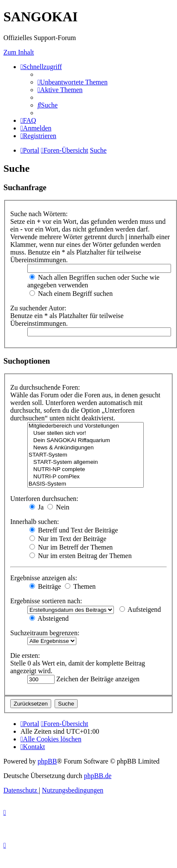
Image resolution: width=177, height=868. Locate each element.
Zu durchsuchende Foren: (45, 387)
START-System (86, 455)
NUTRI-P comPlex (86, 477)
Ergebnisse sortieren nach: (46, 601)
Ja (36, 507)
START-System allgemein (86, 462)
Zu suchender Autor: (38, 308)
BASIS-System (86, 484)
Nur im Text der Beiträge (68, 539)
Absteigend (49, 618)
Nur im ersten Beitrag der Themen (81, 556)
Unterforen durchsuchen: (44, 499)
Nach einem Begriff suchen (71, 294)
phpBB (47, 761)
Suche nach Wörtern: (39, 214)
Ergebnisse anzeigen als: (44, 578)
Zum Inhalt (19, 52)
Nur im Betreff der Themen (71, 547)
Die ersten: (25, 655)
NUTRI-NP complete (86, 470)
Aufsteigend (140, 609)
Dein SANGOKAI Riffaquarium (86, 441)
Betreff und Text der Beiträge (74, 530)
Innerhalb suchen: (35, 522)
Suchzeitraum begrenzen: (45, 633)
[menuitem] (73, 82)
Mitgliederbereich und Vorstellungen (86, 426)
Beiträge (45, 586)
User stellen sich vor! (86, 433)
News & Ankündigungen (86, 448)
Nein (58, 507)
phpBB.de (98, 776)
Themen (80, 586)
